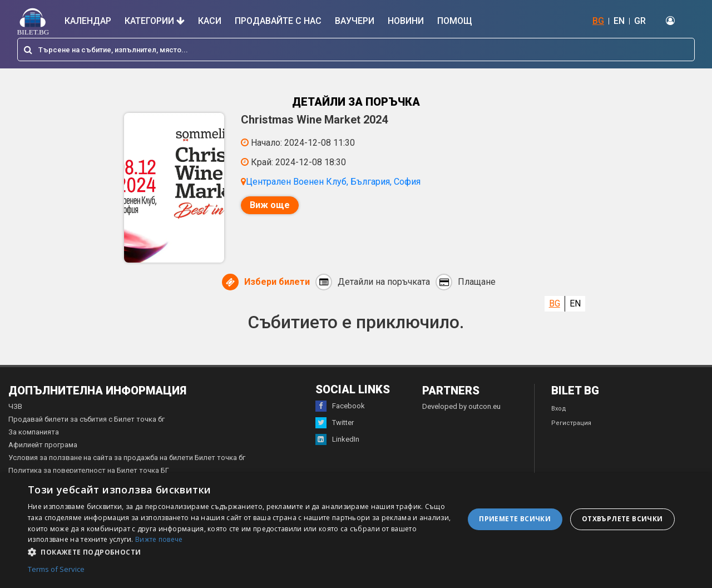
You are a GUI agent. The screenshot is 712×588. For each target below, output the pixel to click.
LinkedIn (337, 440)
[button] (239, 551)
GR (640, 21)
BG (598, 21)
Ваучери (355, 21)
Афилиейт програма (43, 445)
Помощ (455, 21)
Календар (88, 21)
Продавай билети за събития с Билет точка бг (86, 420)
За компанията (34, 433)
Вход (559, 409)
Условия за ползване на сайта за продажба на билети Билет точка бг (127, 458)
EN (619, 21)
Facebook (340, 407)
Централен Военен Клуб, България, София (333, 182)
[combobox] (356, 50)
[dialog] (356, 530)
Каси (210, 21)
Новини (406, 21)
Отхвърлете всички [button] (622, 519)
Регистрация (571, 424)
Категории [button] (155, 21)
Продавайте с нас (278, 21)
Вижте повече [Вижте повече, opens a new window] (159, 539)
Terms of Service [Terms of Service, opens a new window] (56, 570)
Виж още (270, 205)
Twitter (335, 423)
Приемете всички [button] (515, 519)
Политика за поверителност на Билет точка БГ (89, 471)
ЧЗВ (15, 407)
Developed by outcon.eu (461, 407)
